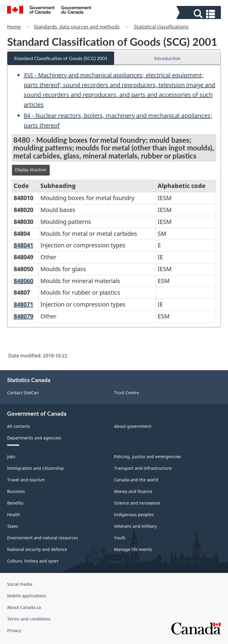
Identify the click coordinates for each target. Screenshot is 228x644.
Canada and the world (136, 480)
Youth (120, 538)
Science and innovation (137, 503)
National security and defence (37, 549)
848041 (23, 245)
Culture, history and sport (33, 561)
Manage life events (133, 549)
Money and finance (133, 491)
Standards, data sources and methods (77, 27)
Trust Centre (126, 393)
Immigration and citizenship (35, 468)
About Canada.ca (24, 607)
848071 (23, 304)
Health (14, 515)
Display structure (31, 170)
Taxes (13, 526)
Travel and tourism (26, 480)
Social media (20, 584)
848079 (23, 316)
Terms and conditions (29, 619)
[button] (199, 14)
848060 (23, 281)
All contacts (19, 426)
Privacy (14, 630)
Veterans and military (135, 526)
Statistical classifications (161, 27)
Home (14, 27)
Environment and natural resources (43, 538)
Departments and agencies (34, 438)
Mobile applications (27, 596)
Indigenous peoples (134, 515)
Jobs (11, 457)
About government (133, 426)
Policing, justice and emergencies (148, 457)
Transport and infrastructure (143, 468)
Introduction (167, 58)
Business (16, 491)
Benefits (15, 503)
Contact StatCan (23, 393)
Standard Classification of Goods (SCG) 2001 (61, 58)
